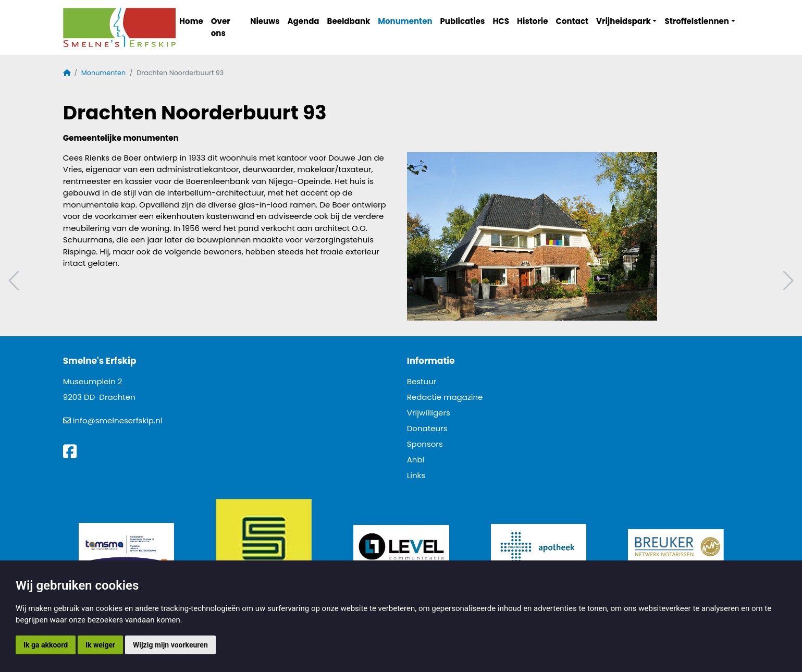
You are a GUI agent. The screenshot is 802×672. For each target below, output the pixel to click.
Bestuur (422, 381)
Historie (533, 21)
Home (191, 21)
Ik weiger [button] (100, 645)
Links (416, 475)
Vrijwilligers (429, 413)
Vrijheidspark (624, 21)
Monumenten (405, 21)
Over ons (221, 27)
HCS (501, 21)
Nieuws (265, 21)
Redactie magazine (445, 397)
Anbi (416, 460)
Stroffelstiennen (696, 21)
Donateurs (427, 428)
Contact (572, 21)
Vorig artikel (15, 281)
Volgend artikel (787, 281)
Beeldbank (349, 21)
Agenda (304, 21)
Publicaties (463, 21)
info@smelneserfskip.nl (118, 420)
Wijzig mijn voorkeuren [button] (170, 645)
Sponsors (425, 444)
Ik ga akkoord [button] (46, 645)
